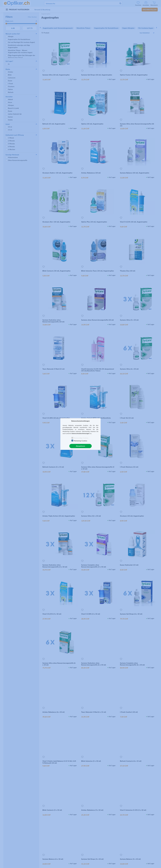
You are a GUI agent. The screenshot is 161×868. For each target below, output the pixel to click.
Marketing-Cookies (80, 441)
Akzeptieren (80, 446)
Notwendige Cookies (81, 438)
